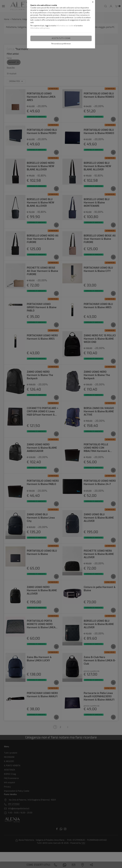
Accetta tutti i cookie (61, 38)
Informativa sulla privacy (40, 28)
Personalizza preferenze (61, 44)
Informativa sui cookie (65, 26)
